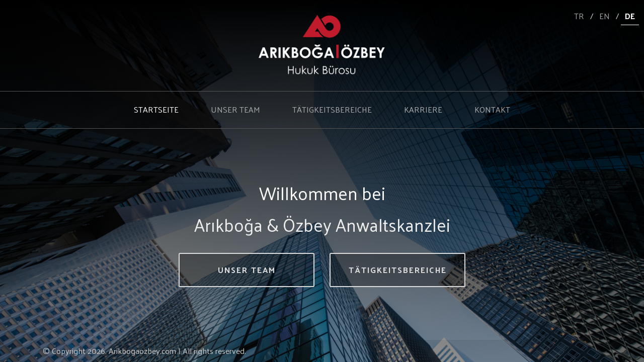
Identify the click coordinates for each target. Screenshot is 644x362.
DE (630, 16)
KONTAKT (492, 109)
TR (579, 16)
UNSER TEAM (235, 109)
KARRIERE (423, 109)
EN (605, 16)
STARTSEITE (156, 109)
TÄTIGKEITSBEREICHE (332, 109)
